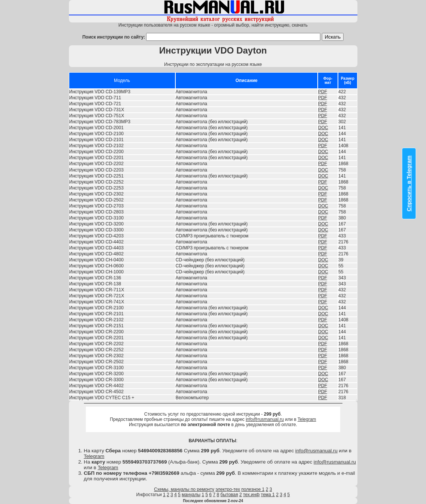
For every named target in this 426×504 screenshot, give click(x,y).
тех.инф (251, 495)
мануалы (191, 495)
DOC (323, 128)
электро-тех (228, 489)
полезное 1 (253, 489)
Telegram (307, 419)
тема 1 (268, 495)
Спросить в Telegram (409, 184)
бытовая (229, 495)
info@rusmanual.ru (265, 419)
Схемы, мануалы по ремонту (184, 489)
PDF (323, 92)
